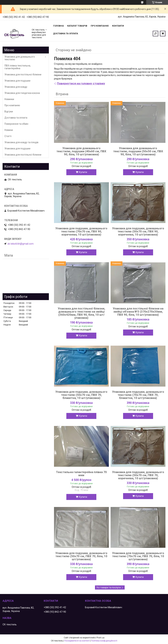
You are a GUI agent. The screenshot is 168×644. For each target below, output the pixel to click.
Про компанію (100, 26)
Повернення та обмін (16, 124)
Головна (58, 26)
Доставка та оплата (66, 33)
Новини (9, 130)
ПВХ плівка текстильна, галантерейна (18, 67)
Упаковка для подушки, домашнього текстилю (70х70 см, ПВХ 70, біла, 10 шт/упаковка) (138, 556)
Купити (83, 172)
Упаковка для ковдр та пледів (21, 142)
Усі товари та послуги (109, 587)
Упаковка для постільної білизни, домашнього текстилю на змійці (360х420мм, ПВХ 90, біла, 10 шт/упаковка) (81, 313)
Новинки (9, 99)
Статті (8, 136)
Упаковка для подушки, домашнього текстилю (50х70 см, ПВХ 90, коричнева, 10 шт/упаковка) (138, 231)
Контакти (118, 26)
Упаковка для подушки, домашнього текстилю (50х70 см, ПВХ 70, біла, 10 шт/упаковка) (81, 556)
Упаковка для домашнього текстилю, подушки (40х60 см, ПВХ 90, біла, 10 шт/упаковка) (81, 151)
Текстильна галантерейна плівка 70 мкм (81, 474)
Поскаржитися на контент (77, 641)
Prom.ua (100, 638)
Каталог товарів (77, 26)
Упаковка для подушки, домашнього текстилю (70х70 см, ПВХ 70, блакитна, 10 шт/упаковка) (138, 395)
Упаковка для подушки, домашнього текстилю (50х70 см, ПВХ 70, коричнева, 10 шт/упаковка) (138, 475)
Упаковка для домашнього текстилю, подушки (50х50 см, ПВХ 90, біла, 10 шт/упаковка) (138, 151)
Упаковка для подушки (17, 81)
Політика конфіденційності (104, 641)
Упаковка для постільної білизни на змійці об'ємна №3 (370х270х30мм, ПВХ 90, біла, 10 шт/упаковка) (138, 312)
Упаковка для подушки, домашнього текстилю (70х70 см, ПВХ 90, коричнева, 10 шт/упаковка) (81, 231)
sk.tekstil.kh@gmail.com (21, 244)
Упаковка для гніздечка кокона (22, 93)
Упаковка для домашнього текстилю (20, 58)
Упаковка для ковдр (16, 87)
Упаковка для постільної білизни (23, 75)
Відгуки (9, 112)
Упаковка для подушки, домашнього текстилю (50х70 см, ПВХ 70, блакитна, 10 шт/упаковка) (81, 395)
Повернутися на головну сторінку (81, 83)
